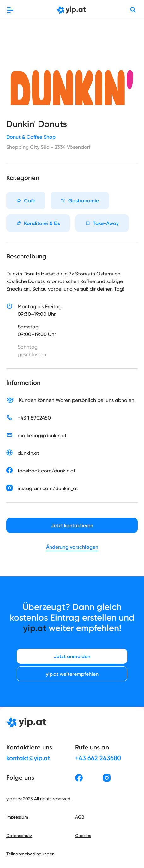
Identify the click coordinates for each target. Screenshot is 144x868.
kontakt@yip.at (28, 758)
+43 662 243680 (98, 758)
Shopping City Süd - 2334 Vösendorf (48, 147)
